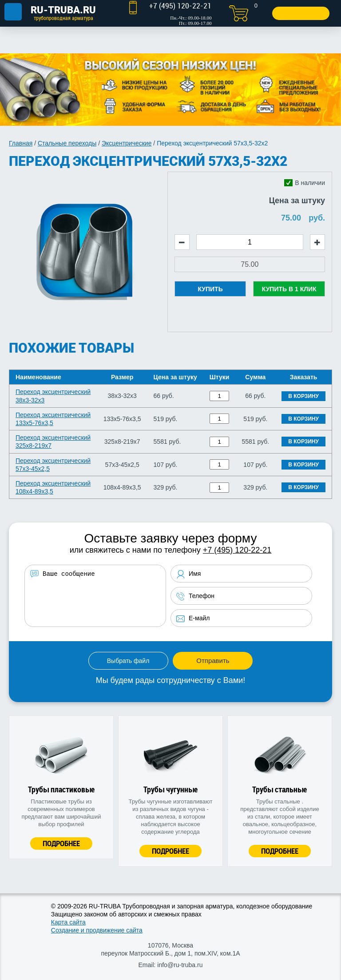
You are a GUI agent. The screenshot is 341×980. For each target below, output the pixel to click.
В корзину (303, 396)
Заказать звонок (300, 13)
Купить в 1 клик (289, 289)
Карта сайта (68, 922)
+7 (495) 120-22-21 (237, 550)
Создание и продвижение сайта (97, 930)
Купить (210, 289)
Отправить (213, 661)
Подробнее (61, 843)
